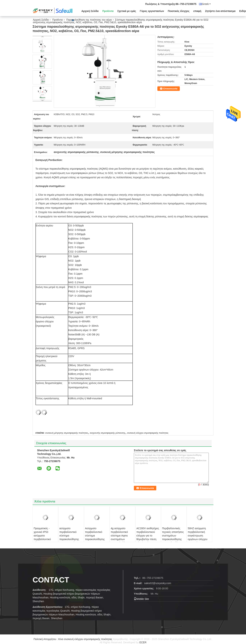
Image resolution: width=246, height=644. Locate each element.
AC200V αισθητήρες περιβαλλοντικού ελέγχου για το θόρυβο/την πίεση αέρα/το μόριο (148, 536)
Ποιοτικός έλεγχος (179, 11)
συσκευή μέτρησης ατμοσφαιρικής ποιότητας (67, 433)
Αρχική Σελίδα (90, 11)
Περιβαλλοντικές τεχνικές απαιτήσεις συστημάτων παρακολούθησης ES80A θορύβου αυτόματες (173, 537)
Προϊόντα (108, 11)
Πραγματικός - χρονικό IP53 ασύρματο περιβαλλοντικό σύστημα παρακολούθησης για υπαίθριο (44, 539)
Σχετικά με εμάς (127, 11)
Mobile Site (141, 599)
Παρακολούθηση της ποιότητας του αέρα (89, 20)
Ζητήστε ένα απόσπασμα (220, 11)
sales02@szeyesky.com (158, 583)
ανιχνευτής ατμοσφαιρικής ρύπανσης (108, 433)
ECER (143, 642)
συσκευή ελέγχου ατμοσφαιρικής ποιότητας (148, 433)
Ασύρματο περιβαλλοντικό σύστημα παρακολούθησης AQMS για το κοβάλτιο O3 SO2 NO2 (95, 539)
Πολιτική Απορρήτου (45, 639)
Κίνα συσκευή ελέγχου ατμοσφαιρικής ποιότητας (85, 639)
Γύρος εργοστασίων (152, 11)
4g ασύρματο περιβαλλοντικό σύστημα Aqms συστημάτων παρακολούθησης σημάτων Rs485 (121, 537)
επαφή (197, 11)
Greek (206, 4)
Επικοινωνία (170, 89)
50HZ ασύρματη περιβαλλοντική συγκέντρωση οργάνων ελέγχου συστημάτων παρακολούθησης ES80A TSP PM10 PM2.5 (198, 541)
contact (51, 580)
